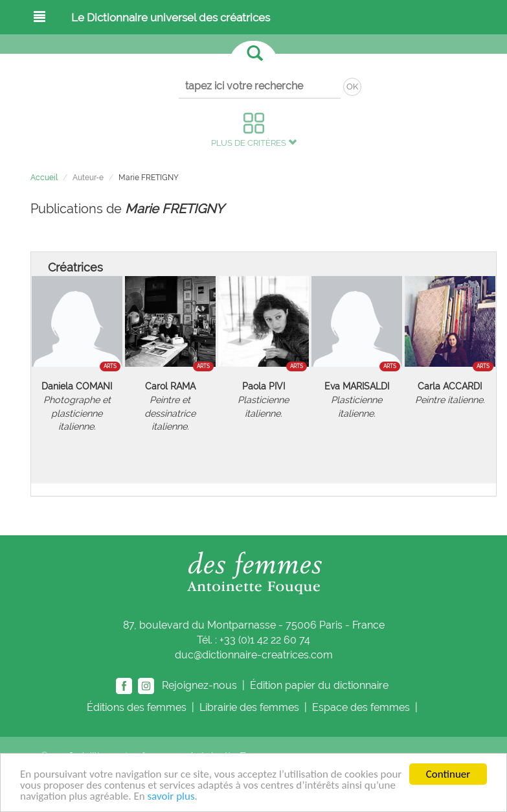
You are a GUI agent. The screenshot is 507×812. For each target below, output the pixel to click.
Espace (362, 707)
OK (352, 87)
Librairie (251, 707)
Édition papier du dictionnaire (321, 685)
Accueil (44, 178)
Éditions (138, 707)
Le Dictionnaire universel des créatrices (171, 17)
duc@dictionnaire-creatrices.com (254, 655)
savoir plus (171, 797)
